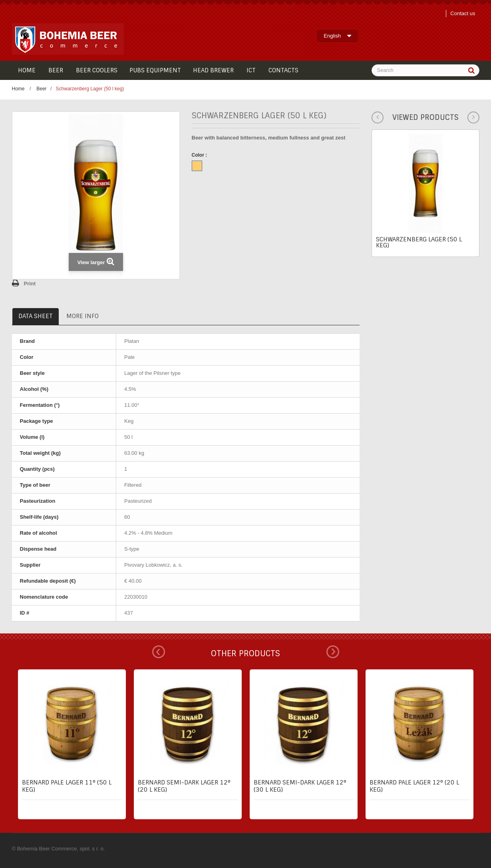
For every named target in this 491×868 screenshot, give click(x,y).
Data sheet (36, 316)
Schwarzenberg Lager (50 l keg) (419, 242)
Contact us (463, 13)
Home (18, 89)
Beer (41, 89)
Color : (200, 155)
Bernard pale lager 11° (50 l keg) (67, 786)
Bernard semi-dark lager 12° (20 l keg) (184, 786)
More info (82, 316)
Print (30, 284)
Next (333, 652)
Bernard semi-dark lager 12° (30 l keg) (300, 786)
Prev (159, 652)
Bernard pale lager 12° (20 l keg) (414, 786)
